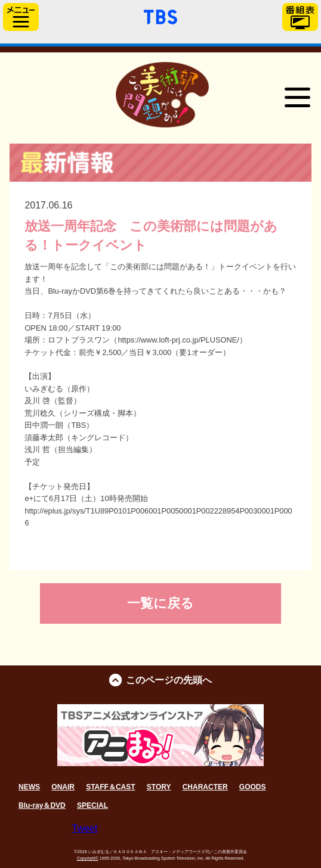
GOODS (253, 787)
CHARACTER (205, 787)
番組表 (300, 17)
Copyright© (88, 858)
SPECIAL (92, 805)
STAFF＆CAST (110, 787)
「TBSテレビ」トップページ (160, 15)
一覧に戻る (160, 603)
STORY (159, 787)
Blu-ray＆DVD (42, 805)
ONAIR (63, 787)
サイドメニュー (21, 17)
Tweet (85, 828)
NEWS (29, 787)
